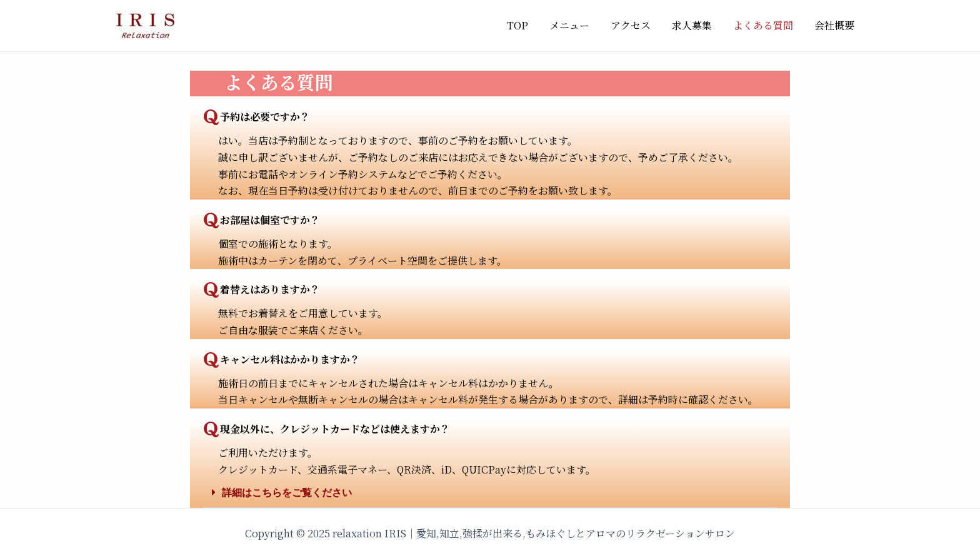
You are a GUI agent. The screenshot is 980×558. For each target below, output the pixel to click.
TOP (524, 25)
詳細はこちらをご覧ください (287, 493)
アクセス (635, 25)
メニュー (575, 25)
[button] (490, 493)
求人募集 (695, 25)
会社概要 (835, 25)
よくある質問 (765, 25)
